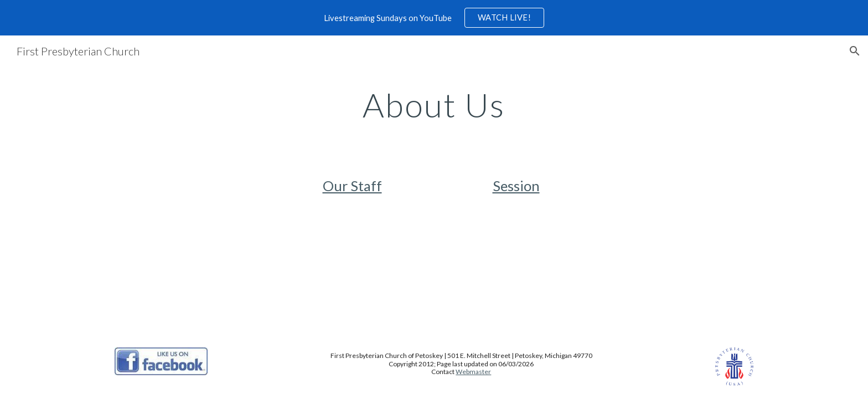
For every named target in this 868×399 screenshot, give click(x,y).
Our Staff (352, 186)
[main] (434, 105)
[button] (855, 51)
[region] (434, 18)
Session (516, 186)
